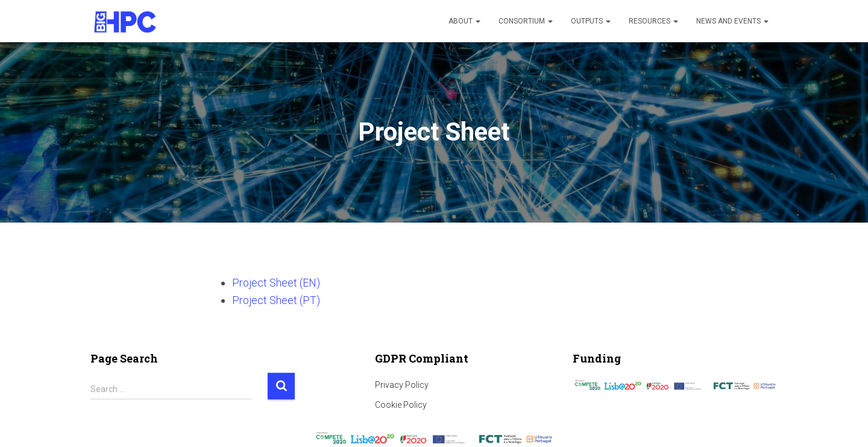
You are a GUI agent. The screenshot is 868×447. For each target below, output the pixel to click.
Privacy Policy (402, 385)
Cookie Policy (401, 405)
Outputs (591, 21)
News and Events (732, 21)
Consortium (526, 21)
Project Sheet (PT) (276, 300)
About (464, 21)
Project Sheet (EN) (276, 283)
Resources (653, 21)
